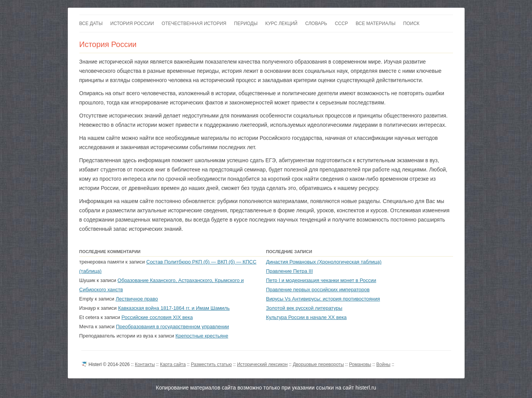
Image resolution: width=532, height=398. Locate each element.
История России (132, 24)
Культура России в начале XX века (306, 317)
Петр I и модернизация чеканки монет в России (321, 280)
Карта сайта (173, 364)
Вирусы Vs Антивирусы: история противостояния (323, 299)
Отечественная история (194, 24)
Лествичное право (137, 299)
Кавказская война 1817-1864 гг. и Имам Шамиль (174, 308)
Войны (383, 364)
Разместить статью (211, 364)
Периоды (246, 24)
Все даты (91, 24)
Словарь (316, 24)
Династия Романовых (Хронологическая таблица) (324, 262)
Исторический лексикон (262, 364)
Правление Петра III (290, 271)
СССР (341, 24)
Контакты (145, 364)
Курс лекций (282, 24)
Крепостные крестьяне (202, 336)
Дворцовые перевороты (318, 364)
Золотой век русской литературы (304, 308)
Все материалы (375, 24)
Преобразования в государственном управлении (172, 327)
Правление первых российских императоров (318, 290)
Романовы (360, 364)
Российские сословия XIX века (157, 317)
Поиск (411, 24)
